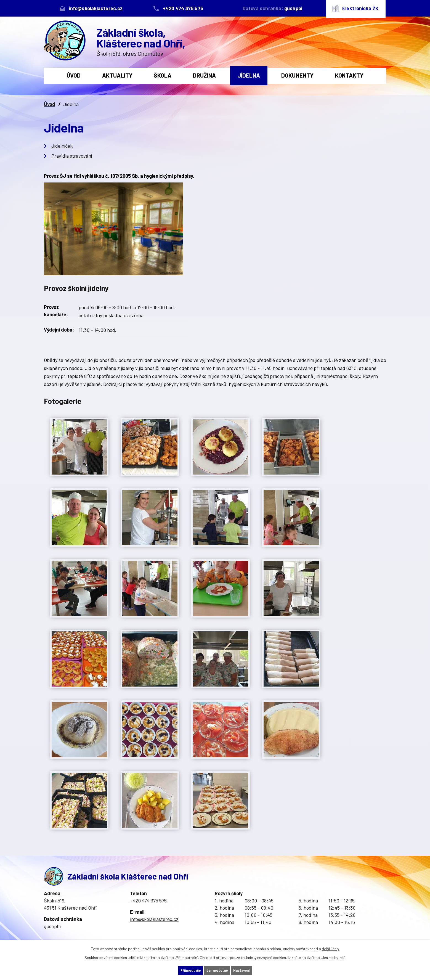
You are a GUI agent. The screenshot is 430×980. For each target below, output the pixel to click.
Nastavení (251, 970)
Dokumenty (297, 75)
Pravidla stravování (72, 156)
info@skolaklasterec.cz (154, 919)
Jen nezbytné (217, 970)
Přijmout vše (181, 970)
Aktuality (117, 75)
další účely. (331, 948)
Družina (204, 75)
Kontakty (349, 75)
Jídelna (249, 75)
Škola (163, 75)
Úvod (74, 75)
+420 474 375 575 (148, 900)
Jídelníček (62, 146)
